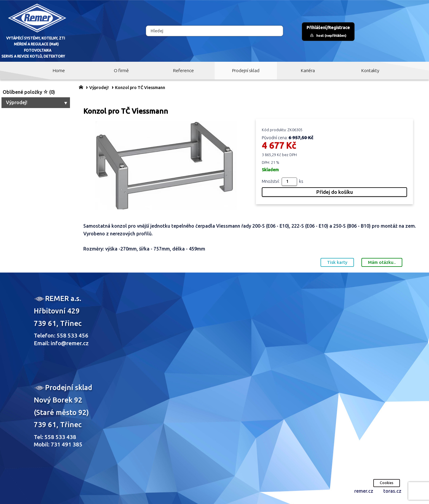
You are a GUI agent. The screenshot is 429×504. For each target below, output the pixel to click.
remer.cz (364, 491)
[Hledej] (214, 31)
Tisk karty (337, 262)
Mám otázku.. (382, 262)
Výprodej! (37, 102)
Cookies (387, 483)
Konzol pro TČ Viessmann (140, 88)
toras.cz (392, 491)
